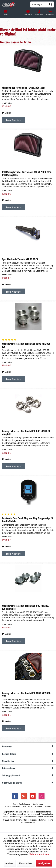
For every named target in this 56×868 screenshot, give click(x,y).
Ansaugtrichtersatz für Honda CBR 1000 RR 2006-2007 (27, 345)
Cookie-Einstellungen (21, 804)
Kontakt (48, 806)
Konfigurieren (44, 863)
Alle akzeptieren (26, 863)
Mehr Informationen (39, 854)
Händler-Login (38, 804)
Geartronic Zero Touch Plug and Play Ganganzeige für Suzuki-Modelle (28, 520)
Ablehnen (10, 863)
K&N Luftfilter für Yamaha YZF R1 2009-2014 (23, 88)
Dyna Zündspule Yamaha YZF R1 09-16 (20, 259)
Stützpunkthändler (35, 806)
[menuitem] (50, 13)
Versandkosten (47, 814)
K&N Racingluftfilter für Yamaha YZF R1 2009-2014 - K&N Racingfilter (27, 173)
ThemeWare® (29, 822)
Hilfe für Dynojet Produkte (15, 806)
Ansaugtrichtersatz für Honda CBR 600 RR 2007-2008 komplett (26, 607)
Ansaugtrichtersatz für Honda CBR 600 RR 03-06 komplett (26, 433)
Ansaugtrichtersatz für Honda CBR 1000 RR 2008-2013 (26, 695)
